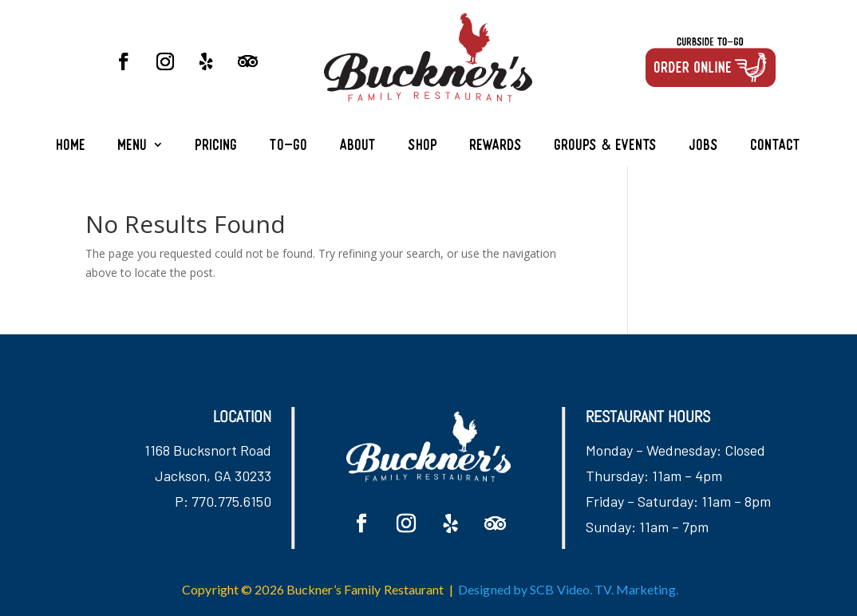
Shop (423, 146)
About (358, 146)
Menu (133, 146)
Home (71, 146)
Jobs (704, 146)
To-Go (289, 146)
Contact (776, 146)
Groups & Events (606, 146)
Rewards (496, 146)
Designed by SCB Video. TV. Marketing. (568, 589)
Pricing (217, 146)
